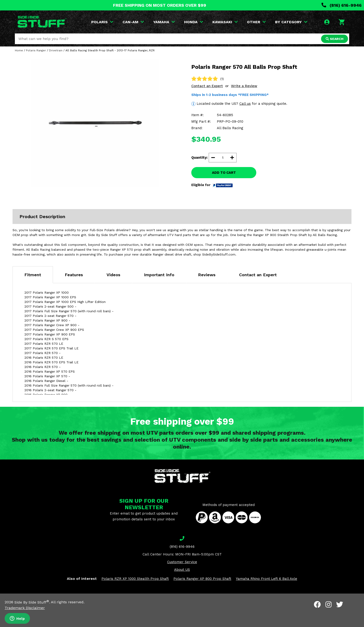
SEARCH (335, 39)
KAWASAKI (225, 22)
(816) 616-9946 (342, 5)
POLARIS (102, 22)
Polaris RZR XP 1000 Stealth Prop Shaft (135, 579)
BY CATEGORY (291, 22)
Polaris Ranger (36, 50)
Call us (245, 104)
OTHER (256, 22)
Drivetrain (56, 50)
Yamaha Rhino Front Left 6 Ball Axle (266, 579)
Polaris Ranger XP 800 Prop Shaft (202, 579)
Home (19, 50)
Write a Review (244, 86)
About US (182, 570)
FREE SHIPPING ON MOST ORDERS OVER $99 (160, 5)
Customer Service (182, 562)
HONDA (194, 22)
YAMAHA (164, 22)
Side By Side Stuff (32, 602)
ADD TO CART (224, 173)
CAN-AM (133, 22)
